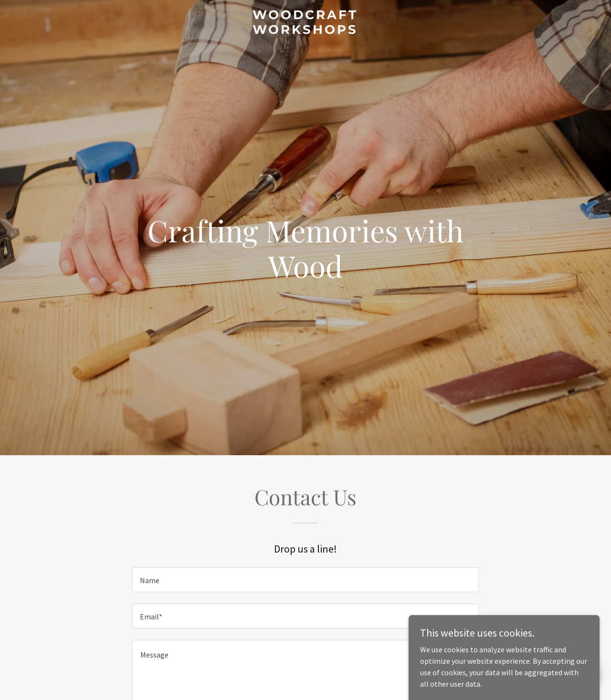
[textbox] (305, 580)
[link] (306, 31)
